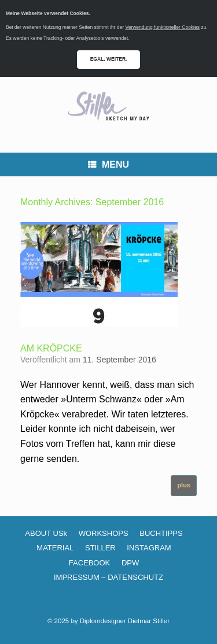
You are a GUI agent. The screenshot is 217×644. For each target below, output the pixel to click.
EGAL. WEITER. (109, 59)
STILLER (100, 548)
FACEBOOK (90, 563)
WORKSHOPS (104, 533)
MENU (108, 164)
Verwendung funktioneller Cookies (162, 27)
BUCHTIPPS (161, 533)
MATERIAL (55, 548)
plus (184, 485)
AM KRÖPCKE (51, 348)
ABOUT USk (46, 533)
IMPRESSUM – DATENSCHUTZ (108, 577)
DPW (130, 563)
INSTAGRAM (149, 548)
